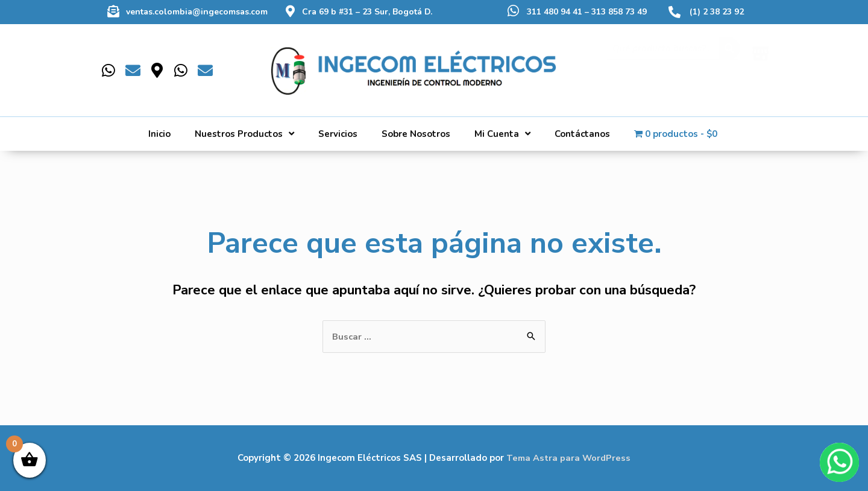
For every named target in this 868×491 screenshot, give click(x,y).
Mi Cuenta (502, 134)
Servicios (338, 134)
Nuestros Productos (244, 134)
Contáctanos (582, 134)
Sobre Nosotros (416, 134)
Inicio (159, 134)
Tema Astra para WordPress (569, 458)
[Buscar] (729, 61)
